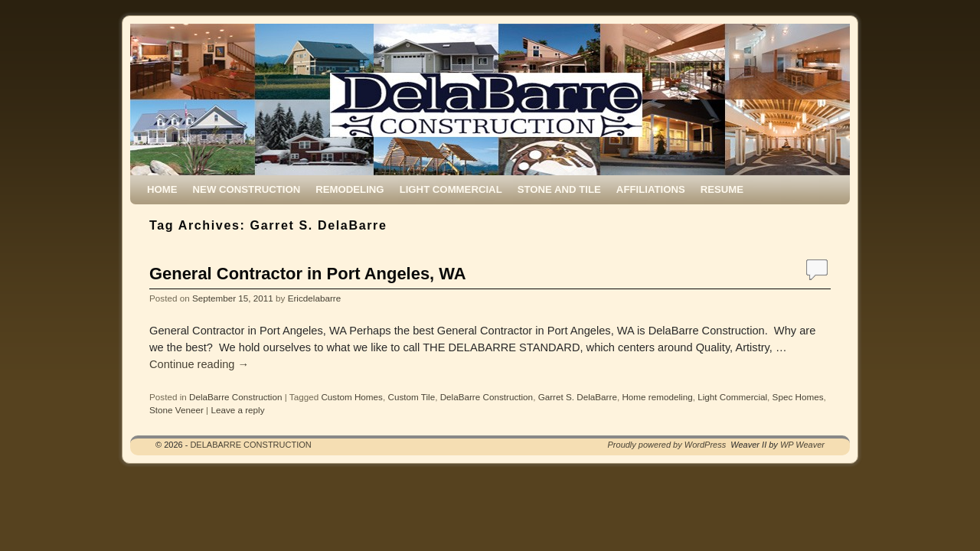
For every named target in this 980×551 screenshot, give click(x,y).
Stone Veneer (176, 410)
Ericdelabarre (315, 298)
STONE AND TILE (559, 189)
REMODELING (350, 189)
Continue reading (199, 364)
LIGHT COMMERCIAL (451, 189)
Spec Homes (798, 397)
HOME (162, 189)
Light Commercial (732, 397)
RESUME (722, 189)
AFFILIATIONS (651, 189)
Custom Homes (352, 397)
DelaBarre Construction (235, 397)
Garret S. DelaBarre (578, 397)
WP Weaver (802, 445)
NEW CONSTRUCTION (247, 189)
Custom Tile (411, 397)
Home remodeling (657, 397)
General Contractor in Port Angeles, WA (308, 274)
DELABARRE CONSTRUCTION (250, 445)
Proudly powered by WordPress (667, 445)
